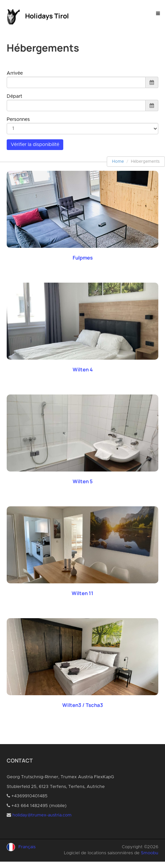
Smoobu (150, 853)
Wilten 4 (83, 370)
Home (118, 161)
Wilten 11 (82, 593)
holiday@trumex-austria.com (42, 815)
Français (27, 847)
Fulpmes (83, 258)
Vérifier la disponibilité (35, 145)
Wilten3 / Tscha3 (83, 705)
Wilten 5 (83, 481)
